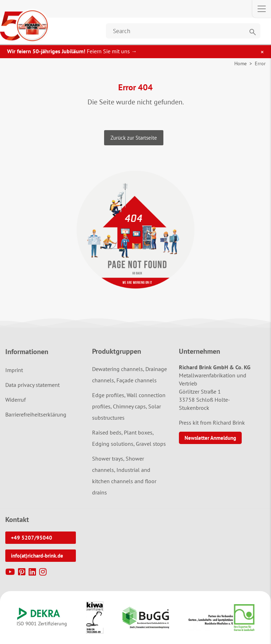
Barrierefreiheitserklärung (36, 414)
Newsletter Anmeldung (210, 438)
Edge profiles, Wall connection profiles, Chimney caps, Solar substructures (129, 406)
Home (240, 63)
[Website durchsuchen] (183, 31)
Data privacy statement (32, 385)
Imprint (14, 370)
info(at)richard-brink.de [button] (37, 556)
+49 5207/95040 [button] (32, 538)
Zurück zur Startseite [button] (134, 138)
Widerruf (16, 400)
